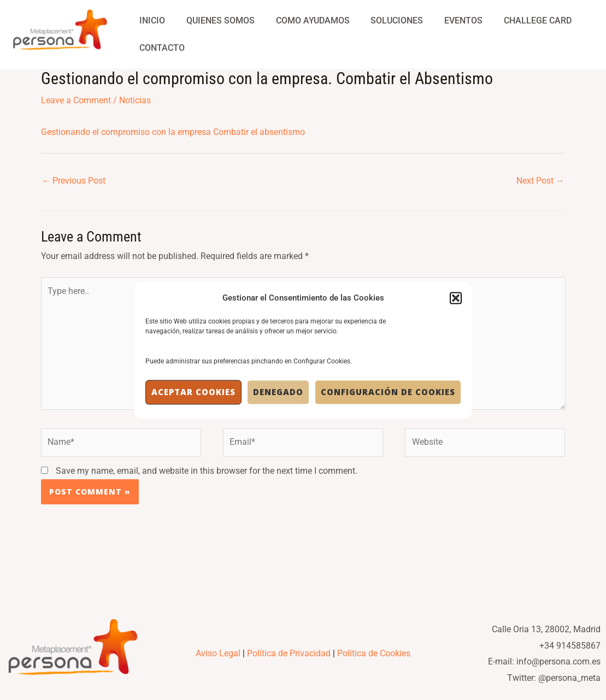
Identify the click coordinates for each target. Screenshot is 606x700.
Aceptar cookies (193, 392)
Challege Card (517, 20)
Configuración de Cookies (388, 392)
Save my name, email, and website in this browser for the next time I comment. (207, 476)
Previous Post (74, 181)
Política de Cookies (374, 659)
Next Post (540, 181)
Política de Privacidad (289, 659)
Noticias (135, 100)
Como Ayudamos (304, 20)
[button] (456, 298)
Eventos (447, 20)
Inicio (151, 20)
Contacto (160, 48)
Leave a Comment (76, 100)
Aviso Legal (218, 659)
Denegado (278, 392)
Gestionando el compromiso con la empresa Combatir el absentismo (173, 132)
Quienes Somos (215, 20)
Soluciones (384, 20)
